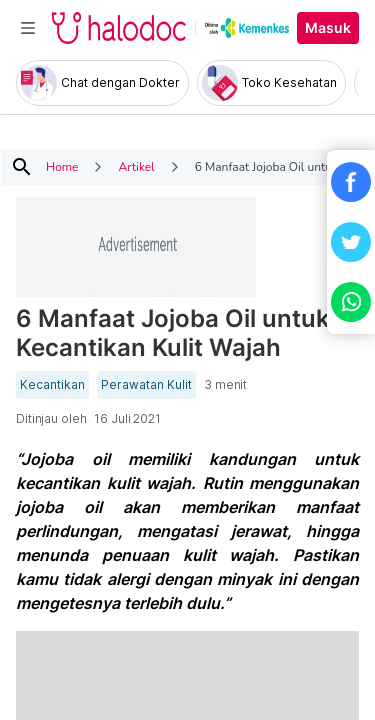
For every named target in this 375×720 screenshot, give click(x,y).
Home (62, 167)
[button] (351, 182)
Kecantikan (52, 385)
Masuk (328, 28)
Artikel (136, 167)
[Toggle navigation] (28, 28)
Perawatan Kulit (146, 385)
